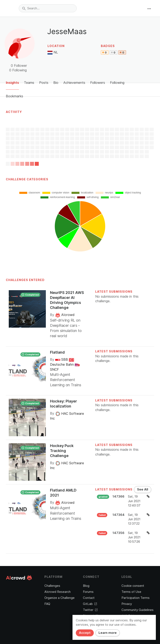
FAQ (47, 604)
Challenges (52, 586)
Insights (12, 83)
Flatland (57, 352)
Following (117, 83)
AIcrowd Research (57, 592)
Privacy (127, 604)
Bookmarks (14, 96)
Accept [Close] (85, 633)
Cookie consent (133, 586)
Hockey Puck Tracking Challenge (62, 451)
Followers (98, 83)
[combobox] (48, 8)
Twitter (90, 610)
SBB (62, 360)
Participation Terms (136, 598)
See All (143, 489)
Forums (88, 592)
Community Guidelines (137, 610)
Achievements (74, 83)
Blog (86, 586)
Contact (89, 598)
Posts (44, 83)
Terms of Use (131, 592)
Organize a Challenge (59, 598)
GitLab (90, 604)
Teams (29, 83)
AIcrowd (65, 315)
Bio (56, 83)
